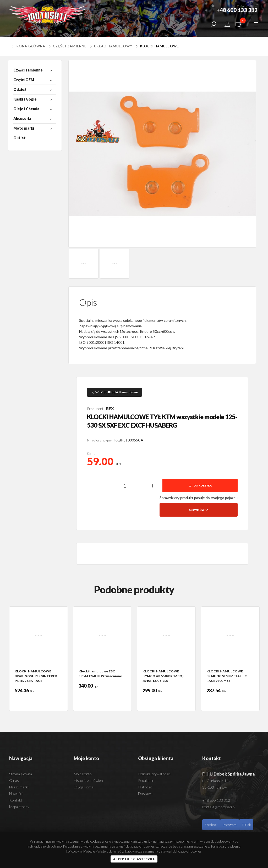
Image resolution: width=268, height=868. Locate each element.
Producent (95, 409)
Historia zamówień (88, 780)
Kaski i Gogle (25, 99)
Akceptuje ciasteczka (134, 859)
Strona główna (29, 46)
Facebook (211, 825)
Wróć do (114, 392)
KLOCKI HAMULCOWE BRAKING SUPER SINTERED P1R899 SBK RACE (36, 676)
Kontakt (16, 800)
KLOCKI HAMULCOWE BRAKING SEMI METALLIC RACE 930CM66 (227, 676)
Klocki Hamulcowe (157, 46)
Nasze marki (19, 787)
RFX (110, 408)
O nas (14, 780)
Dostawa (145, 794)
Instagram (230, 825)
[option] (39, 659)
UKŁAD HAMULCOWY (110, 46)
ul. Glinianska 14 (215, 781)
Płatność (145, 787)
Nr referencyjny (99, 440)
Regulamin (146, 780)
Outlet (20, 138)
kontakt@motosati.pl (219, 807)
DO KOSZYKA (200, 485)
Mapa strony (19, 807)
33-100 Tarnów (215, 787)
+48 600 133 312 (216, 800)
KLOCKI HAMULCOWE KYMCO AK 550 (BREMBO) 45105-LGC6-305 (163, 676)
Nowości (16, 794)
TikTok (246, 825)
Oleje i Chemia (26, 109)
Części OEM (24, 80)
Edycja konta (84, 787)
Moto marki (24, 128)
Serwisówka (199, 510)
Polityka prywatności (154, 774)
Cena (91, 453)
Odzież (20, 89)
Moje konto (83, 774)
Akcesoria (22, 118)
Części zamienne (67, 46)
